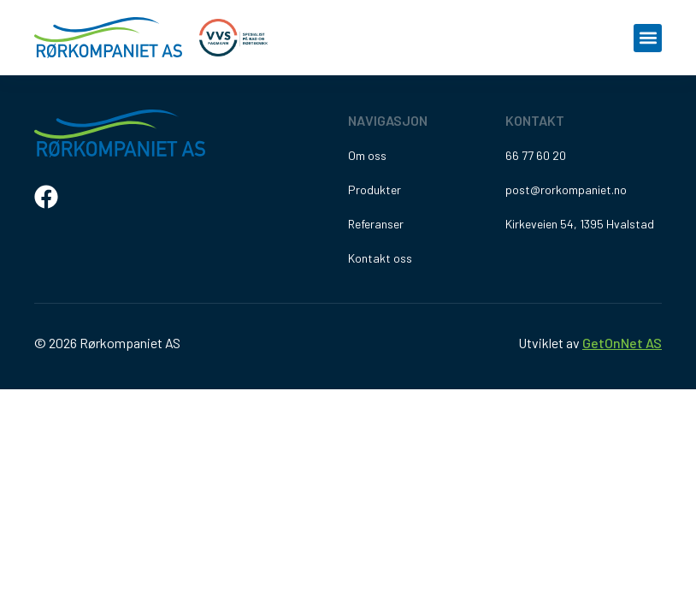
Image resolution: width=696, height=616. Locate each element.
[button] (648, 38)
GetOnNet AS (622, 343)
